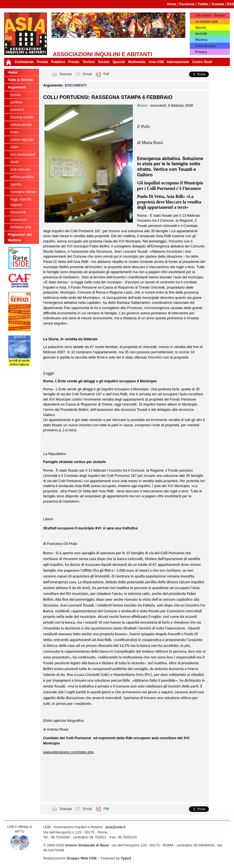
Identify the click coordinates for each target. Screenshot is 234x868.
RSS (231, 4)
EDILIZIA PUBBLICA (22, 177)
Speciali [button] (119, 62)
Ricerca (201, 40)
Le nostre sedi (207, 22)
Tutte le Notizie (20, 80)
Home (172, 4)
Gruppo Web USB (82, 858)
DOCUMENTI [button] (76, 85)
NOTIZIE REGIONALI (22, 140)
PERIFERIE (16, 102)
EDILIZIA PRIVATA (21, 125)
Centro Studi (202, 62)
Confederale (24, 62)
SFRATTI (15, 162)
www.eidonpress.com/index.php (68, 752)
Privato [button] (74, 62)
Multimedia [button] (137, 62)
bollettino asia (21, 227)
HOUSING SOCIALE (22, 117)
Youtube (218, 4)
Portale (42, 62)
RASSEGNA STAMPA (23, 192)
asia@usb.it (116, 827)
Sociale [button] (104, 62)
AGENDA (16, 184)
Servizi (201, 28)
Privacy (201, 52)
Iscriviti (201, 34)
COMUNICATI (18, 220)
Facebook (187, 4)
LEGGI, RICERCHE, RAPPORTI (21, 202)
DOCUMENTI (18, 212)
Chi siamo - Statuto (210, 15)
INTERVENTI (17, 110)
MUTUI (15, 132)
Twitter (203, 4)
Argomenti (17, 87)
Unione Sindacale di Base (87, 845)
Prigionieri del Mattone (20, 237)
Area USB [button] (156, 62)
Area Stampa (205, 46)
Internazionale (178, 62)
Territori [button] (89, 62)
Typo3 (126, 858)
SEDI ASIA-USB (20, 169)
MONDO (16, 95)
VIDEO (15, 147)
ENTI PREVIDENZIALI (23, 155)
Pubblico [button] (58, 62)
